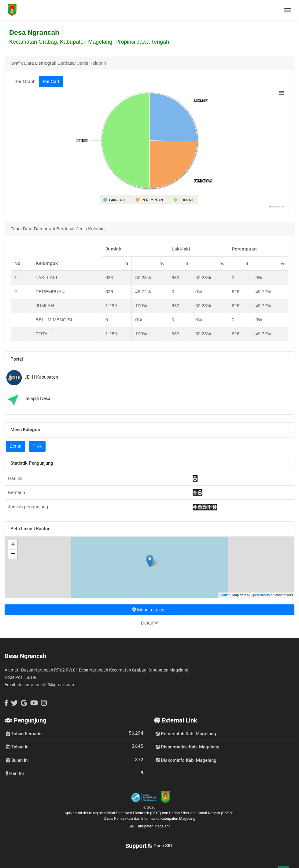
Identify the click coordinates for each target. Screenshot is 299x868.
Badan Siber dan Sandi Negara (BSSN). (202, 813)
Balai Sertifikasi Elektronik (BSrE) (134, 813)
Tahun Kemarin (24, 733)
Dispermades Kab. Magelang (188, 747)
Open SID (160, 846)
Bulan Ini (17, 760)
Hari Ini (15, 773)
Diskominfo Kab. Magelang (186, 760)
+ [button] (13, 545)
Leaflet (225, 595)
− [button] (13, 554)
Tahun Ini (18, 747)
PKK (37, 446)
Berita (15, 446)
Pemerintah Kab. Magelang (186, 734)
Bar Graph (25, 81)
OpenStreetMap (263, 595)
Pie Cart (51, 81)
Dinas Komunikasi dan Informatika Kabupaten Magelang (149, 819)
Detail (149, 623)
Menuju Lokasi (149, 610)
